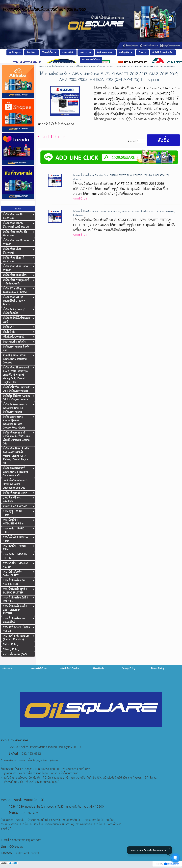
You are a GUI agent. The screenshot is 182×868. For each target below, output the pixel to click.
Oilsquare (41, 66)
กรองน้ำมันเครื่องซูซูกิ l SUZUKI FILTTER (61, 66)
